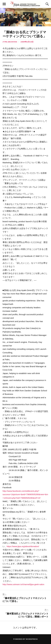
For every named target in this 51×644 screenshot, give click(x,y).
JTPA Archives (10, 42)
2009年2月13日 (27, 42)
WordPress (32, 639)
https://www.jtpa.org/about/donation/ (23, 546)
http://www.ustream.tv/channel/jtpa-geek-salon (23, 584)
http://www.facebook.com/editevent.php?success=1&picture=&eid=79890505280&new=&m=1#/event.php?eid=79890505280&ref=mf (25, 494)
